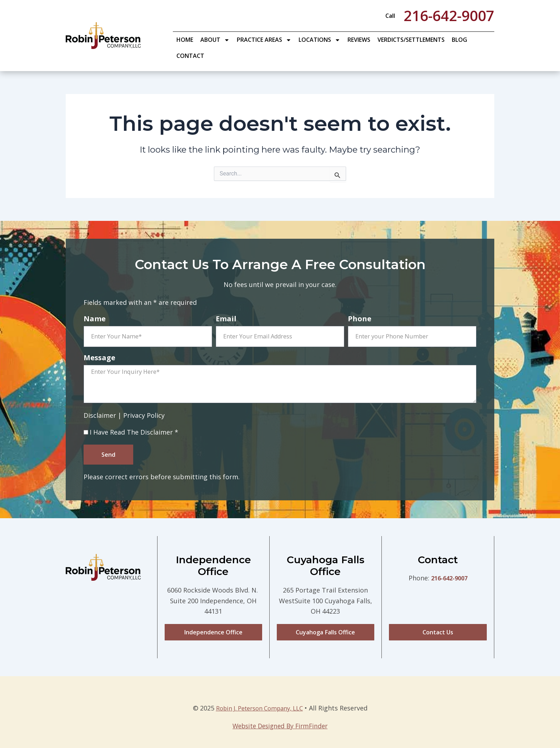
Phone (360, 319)
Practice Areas (264, 40)
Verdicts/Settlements (411, 40)
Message (99, 358)
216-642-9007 (449, 582)
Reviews (359, 40)
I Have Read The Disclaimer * (134, 435)
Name (95, 319)
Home (185, 40)
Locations (319, 40)
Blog (459, 40)
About (215, 40)
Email (226, 319)
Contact (190, 56)
